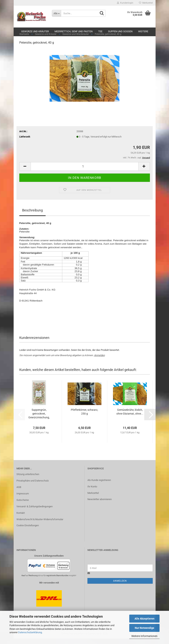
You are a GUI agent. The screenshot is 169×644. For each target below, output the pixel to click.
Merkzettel (146, 3)
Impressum (23, 499)
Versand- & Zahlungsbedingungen (35, 512)
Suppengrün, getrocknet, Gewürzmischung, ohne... (39, 419)
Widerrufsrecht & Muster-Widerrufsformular (40, 525)
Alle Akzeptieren (144, 619)
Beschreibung (32, 216)
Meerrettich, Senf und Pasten (74, 31)
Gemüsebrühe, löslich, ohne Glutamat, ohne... (130, 417)
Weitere (143, 31)
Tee (100, 31)
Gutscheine (23, 505)
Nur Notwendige (144, 628)
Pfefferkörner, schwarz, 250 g (84, 417)
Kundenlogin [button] (125, 3)
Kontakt (21, 518)
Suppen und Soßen (120, 31)
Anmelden (99, 361)
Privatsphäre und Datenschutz (33, 486)
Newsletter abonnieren (100, 505)
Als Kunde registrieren (99, 485)
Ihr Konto (92, 492)
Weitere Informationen (144, 636)
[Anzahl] (85, 172)
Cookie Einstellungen (28, 531)
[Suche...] (56, 13)
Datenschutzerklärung (30, 632)
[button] (25, 172)
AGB (19, 493)
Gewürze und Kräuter (35, 31)
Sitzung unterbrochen (28, 480)
